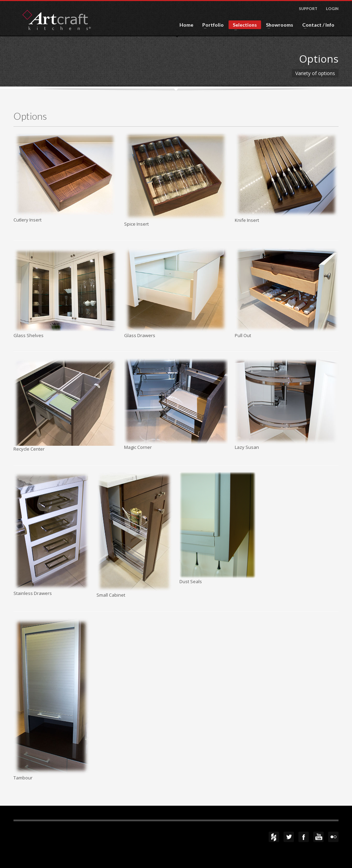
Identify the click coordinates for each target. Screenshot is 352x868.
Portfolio (211, 25)
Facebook (304, 837)
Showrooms (277, 25)
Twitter (289, 837)
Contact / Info (316, 25)
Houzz (274, 837)
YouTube (318, 837)
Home (186, 25)
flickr (333, 837)
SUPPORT (308, 8)
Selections (243, 25)
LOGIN (332, 8)
